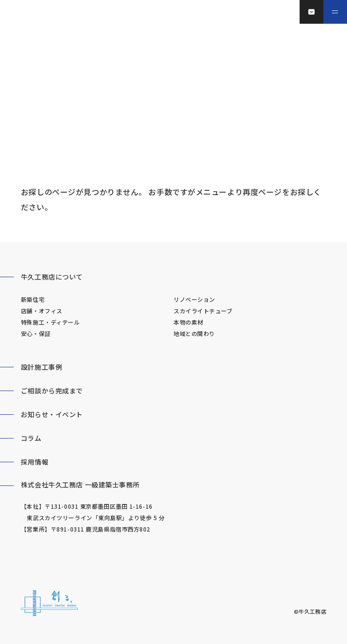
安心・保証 (36, 333)
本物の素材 (188, 322)
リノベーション (194, 299)
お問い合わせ (317, 12)
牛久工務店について (52, 277)
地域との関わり (194, 333)
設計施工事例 (41, 367)
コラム (31, 438)
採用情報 (35, 462)
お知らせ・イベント (52, 414)
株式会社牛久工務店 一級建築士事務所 (80, 485)
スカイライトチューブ (203, 311)
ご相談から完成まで (52, 391)
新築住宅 (33, 299)
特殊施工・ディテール (50, 322)
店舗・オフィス (42, 311)
